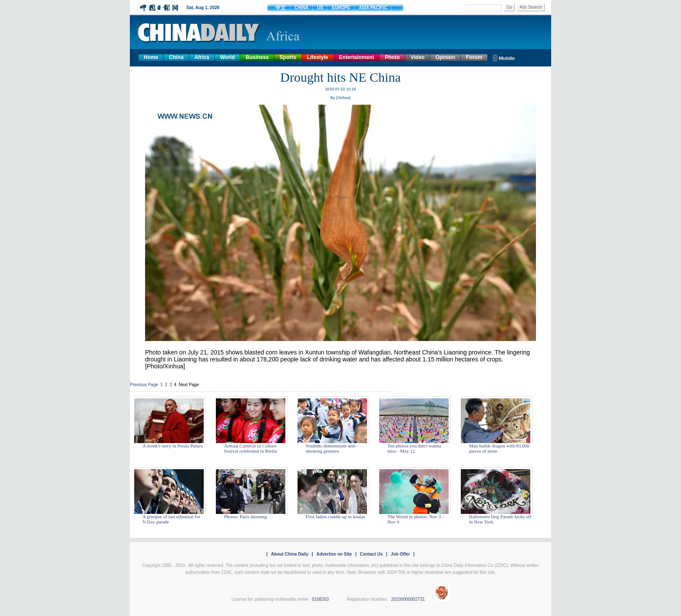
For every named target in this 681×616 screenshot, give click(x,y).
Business (257, 57)
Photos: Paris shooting (245, 517)
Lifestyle (318, 57)
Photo (392, 57)
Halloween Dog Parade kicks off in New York (500, 519)
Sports (288, 57)
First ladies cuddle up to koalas (336, 517)
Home (151, 57)
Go (509, 7)
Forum (474, 57)
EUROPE (341, 8)
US (320, 8)
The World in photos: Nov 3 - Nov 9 (416, 519)
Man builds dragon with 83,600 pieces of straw (499, 448)
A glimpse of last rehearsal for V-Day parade (171, 519)
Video (417, 57)
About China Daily (290, 554)
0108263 (320, 599)
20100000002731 (408, 599)
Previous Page (144, 385)
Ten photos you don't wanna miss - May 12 (414, 448)
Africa (202, 57)
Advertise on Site (334, 554)
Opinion (445, 57)
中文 (281, 8)
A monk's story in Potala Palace (173, 446)
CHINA (301, 8)
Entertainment (357, 57)
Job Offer (400, 554)
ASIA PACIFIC (373, 8)
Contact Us (371, 554)
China (176, 57)
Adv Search (531, 7)
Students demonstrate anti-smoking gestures (331, 448)
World (228, 57)
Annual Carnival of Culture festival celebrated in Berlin (251, 448)
